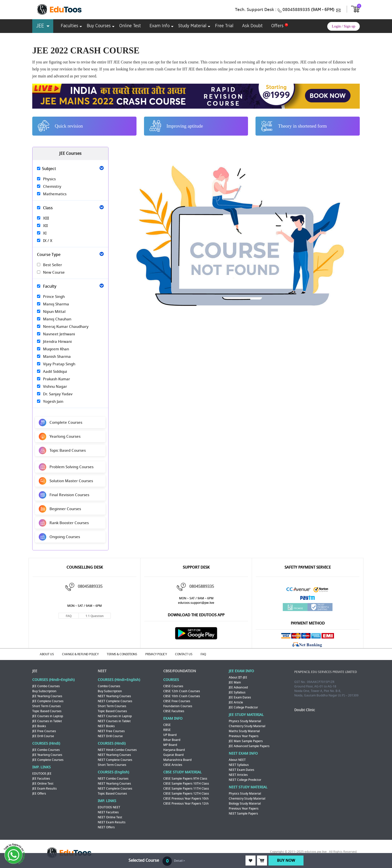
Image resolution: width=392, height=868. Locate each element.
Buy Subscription (44, 691)
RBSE (167, 730)
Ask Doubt (252, 26)
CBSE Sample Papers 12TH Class (186, 794)
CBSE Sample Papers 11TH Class (186, 789)
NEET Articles (238, 775)
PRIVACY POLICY (156, 654)
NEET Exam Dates (241, 770)
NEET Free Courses (111, 731)
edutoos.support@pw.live (196, 603)
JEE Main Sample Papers (246, 741)
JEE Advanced (238, 687)
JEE (35, 671)
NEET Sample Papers (243, 814)
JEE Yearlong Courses (47, 696)
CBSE (167, 725)
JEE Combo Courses (46, 686)
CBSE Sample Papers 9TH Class (185, 779)
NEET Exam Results (112, 822)
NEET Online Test (110, 817)
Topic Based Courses (47, 711)
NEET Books (106, 726)
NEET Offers (106, 827)
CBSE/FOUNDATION (180, 671)
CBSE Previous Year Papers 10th (186, 799)
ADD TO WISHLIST (250, 861)
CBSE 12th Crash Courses (182, 691)
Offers (277, 26)
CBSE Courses (173, 686)
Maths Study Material (244, 731)
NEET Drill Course (110, 736)
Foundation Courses (178, 706)
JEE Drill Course (43, 736)
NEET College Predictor (245, 780)
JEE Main (235, 682)
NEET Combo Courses (113, 779)
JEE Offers (39, 794)
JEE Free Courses (44, 731)
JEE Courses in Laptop (48, 716)
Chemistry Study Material (247, 726)
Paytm (308, 599)
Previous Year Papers (244, 736)
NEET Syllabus (239, 765)
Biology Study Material (245, 804)
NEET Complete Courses (115, 701)
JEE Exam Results (44, 789)
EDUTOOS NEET (109, 807)
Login (336, 26)
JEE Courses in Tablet (47, 721)
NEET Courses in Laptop (115, 716)
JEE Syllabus (237, 692)
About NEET (237, 760)
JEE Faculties (41, 779)
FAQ (69, 616)
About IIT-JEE (238, 677)
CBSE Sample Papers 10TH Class (186, 784)
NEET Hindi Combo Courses (117, 750)
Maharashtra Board (177, 760)
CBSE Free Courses (177, 701)
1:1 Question (95, 616)
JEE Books (39, 726)
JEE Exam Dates (240, 697)
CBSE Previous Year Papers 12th (186, 804)
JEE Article (236, 702)
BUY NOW (286, 861)
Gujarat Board (173, 755)
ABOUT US (47, 654)
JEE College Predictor (243, 707)
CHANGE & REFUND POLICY (80, 654)
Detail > (179, 861)
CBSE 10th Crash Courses (182, 696)
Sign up (349, 26)
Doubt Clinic (305, 710)
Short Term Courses (46, 706)
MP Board (170, 745)
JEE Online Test (43, 784)
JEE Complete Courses (48, 701)
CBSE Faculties (174, 711)
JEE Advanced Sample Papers (249, 746)
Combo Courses (109, 686)
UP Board (170, 735)
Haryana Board (174, 750)
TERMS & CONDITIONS (122, 654)
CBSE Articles (173, 765)
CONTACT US (184, 654)
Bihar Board (172, 740)
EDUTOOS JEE (42, 774)
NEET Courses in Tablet (114, 721)
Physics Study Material (245, 721)
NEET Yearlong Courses (114, 696)
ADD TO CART (262, 861)
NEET (102, 671)
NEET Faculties (108, 812)
